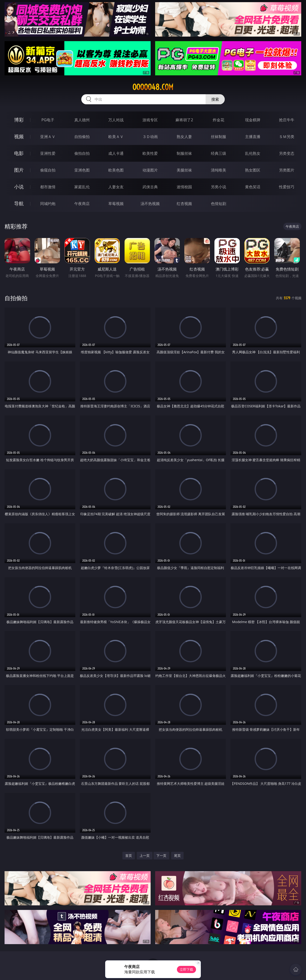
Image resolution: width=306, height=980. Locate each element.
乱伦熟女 (253, 153)
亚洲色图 (82, 170)
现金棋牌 (253, 120)
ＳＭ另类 (287, 137)
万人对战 (116, 120)
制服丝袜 (184, 153)
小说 (19, 187)
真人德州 (82, 120)
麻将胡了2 (184, 120)
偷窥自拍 (48, 170)
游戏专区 (150, 120)
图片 (19, 170)
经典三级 (219, 153)
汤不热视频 (150, 204)
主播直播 (253, 137)
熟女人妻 (184, 137)
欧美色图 (116, 170)
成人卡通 (116, 153)
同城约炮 (48, 204)
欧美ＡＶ (116, 137)
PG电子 (48, 120)
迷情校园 (184, 187)
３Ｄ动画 (150, 137)
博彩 (19, 120)
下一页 (161, 855)
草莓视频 (116, 204)
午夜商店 (82, 204)
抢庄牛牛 (287, 120)
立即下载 (186, 969)
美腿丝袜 (184, 170)
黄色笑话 (253, 187)
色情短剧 (219, 204)
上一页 (145, 855)
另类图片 (287, 170)
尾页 (177, 855)
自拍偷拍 (82, 137)
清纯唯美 (219, 170)
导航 (19, 203)
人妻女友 (116, 187)
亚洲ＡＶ (48, 137)
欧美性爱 (150, 153)
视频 (19, 136)
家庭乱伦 (82, 187)
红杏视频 (184, 204)
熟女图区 (253, 170)
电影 (19, 153)
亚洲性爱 (48, 153)
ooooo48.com (153, 87)
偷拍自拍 (82, 153)
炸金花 (219, 120)
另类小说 (219, 187)
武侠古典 (150, 187)
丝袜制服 (219, 137)
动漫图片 (150, 170)
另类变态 (287, 153)
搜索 (215, 99)
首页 (129, 855)
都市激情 (48, 187)
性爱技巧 (287, 187)
